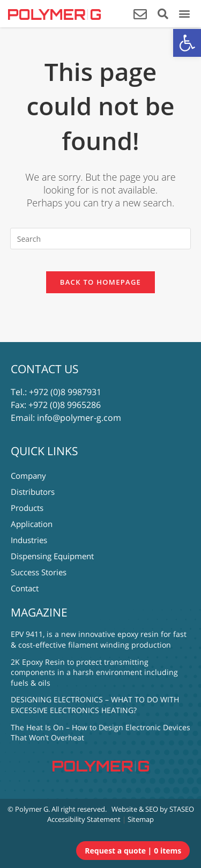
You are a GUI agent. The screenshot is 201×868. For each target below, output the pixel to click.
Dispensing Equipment (52, 556)
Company (28, 476)
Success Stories (39, 572)
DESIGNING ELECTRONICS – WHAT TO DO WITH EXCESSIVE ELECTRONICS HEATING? (95, 705)
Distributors (33, 492)
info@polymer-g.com (79, 418)
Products (27, 508)
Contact (25, 588)
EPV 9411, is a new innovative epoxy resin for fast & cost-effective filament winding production (99, 639)
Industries (29, 540)
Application (32, 524)
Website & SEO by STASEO (153, 809)
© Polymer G (28, 809)
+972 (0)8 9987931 (65, 392)
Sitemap (141, 819)
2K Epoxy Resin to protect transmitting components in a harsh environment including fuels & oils (94, 672)
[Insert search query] (101, 239)
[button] (187, 43)
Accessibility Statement (84, 819)
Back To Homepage (100, 282)
